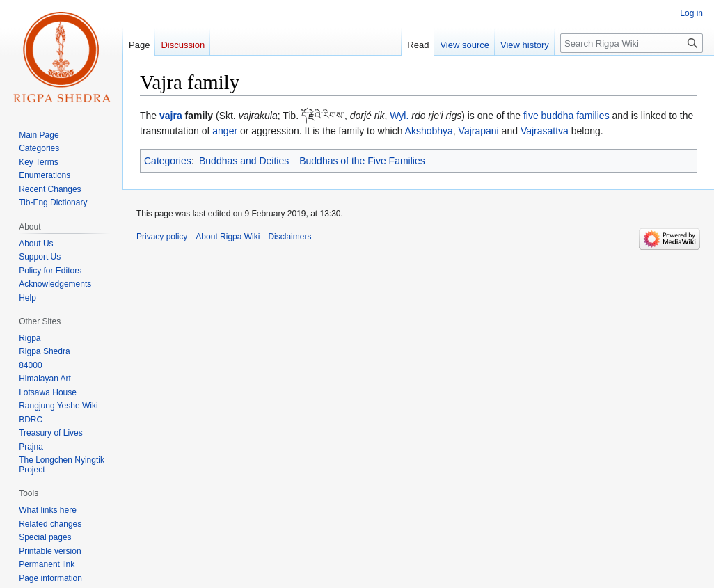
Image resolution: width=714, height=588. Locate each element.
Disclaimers (289, 237)
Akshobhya (429, 131)
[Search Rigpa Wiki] (632, 43)
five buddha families (566, 116)
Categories (168, 161)
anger (225, 131)
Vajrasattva (545, 131)
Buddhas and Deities (244, 161)
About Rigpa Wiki (228, 237)
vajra (171, 116)
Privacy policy (162, 237)
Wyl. (399, 116)
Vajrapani (479, 131)
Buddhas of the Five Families (362, 161)
